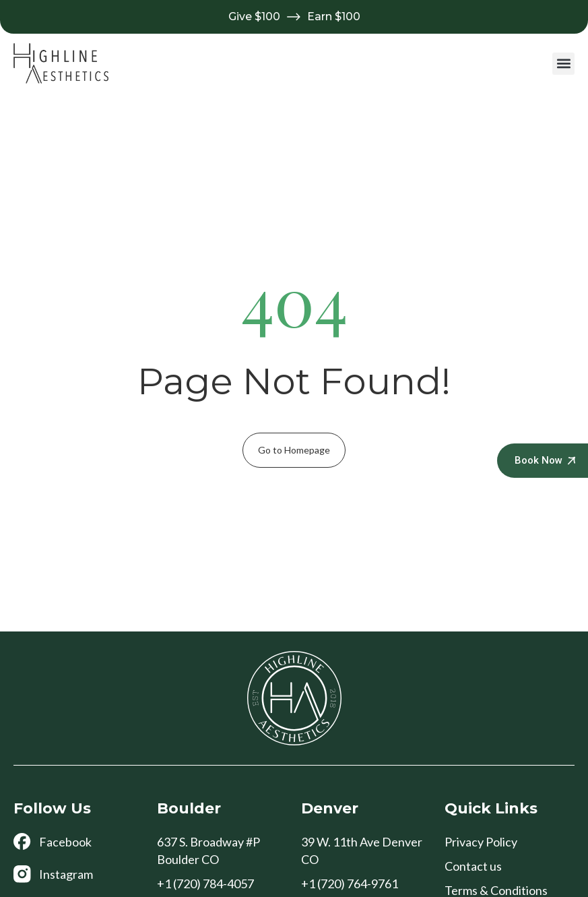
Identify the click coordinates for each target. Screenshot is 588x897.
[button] (563, 64)
